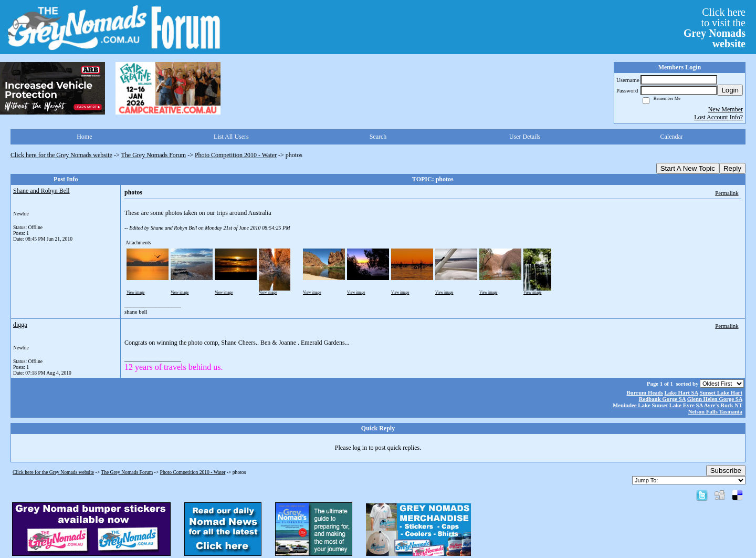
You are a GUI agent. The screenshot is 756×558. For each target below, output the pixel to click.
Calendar (672, 137)
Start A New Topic (688, 168)
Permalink (727, 193)
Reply (732, 168)
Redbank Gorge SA (662, 399)
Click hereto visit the (715, 28)
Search (378, 137)
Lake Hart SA (681, 392)
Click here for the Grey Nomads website (61, 155)
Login (730, 90)
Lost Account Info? (718, 117)
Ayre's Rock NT (723, 405)
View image (136, 293)
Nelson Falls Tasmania (715, 411)
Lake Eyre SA (686, 405)
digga (20, 325)
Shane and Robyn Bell (41, 191)
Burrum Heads (645, 392)
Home (84, 137)
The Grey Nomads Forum (154, 155)
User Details (525, 137)
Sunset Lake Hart (721, 392)
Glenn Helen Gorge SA (715, 399)
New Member (726, 109)
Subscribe (726, 471)
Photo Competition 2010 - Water (236, 155)
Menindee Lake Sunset (640, 405)
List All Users (231, 137)
